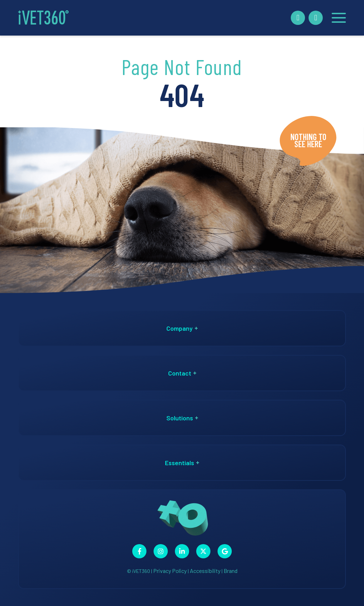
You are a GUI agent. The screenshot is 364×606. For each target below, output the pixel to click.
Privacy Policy (170, 571)
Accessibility (205, 571)
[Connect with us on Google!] (225, 551)
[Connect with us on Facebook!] (139, 551)
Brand (231, 571)
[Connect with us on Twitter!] (203, 551)
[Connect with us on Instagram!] (161, 551)
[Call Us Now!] (316, 18)
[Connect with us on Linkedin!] (182, 551)
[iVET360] (43, 18)
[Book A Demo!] (298, 18)
